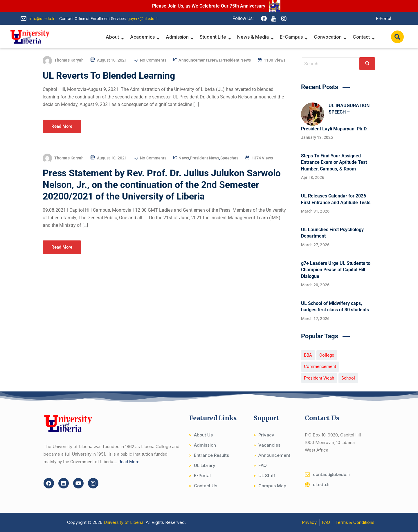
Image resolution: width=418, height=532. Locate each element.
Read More (62, 126)
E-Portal (384, 19)
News (215, 60)
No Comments (153, 60)
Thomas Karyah (69, 60)
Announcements (194, 60)
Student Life (216, 37)
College (327, 355)
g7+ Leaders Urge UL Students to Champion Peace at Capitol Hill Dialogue (336, 270)
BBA (308, 355)
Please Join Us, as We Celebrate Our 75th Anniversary (209, 6)
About (115, 37)
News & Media (256, 37)
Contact (364, 37)
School (348, 378)
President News (236, 60)
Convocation (330, 37)
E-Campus (294, 37)
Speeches (229, 158)
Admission (180, 37)
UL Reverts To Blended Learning (109, 76)
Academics (145, 37)
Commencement (320, 366)
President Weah (319, 378)
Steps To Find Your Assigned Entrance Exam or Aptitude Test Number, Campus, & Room (334, 162)
